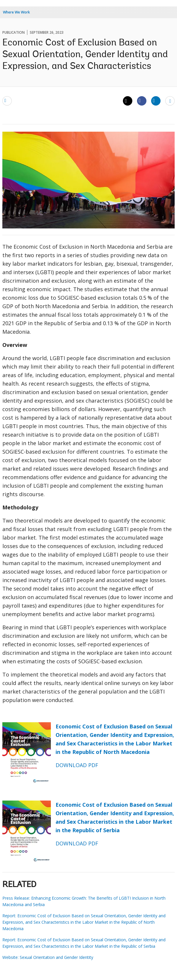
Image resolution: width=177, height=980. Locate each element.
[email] (7, 101)
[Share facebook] (142, 101)
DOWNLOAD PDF (77, 765)
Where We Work (16, 12)
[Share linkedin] (156, 101)
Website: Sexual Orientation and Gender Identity (48, 957)
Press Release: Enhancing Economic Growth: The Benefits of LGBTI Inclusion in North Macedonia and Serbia (84, 901)
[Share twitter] (128, 101)
